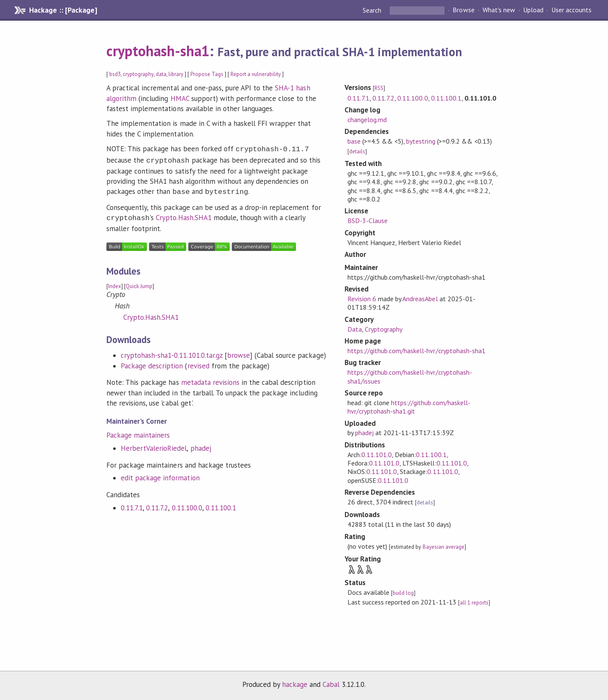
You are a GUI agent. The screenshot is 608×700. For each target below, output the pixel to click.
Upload (533, 10)
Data (355, 329)
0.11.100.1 (221, 504)
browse (239, 352)
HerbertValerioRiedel (154, 445)
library (176, 74)
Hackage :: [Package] (63, 10)
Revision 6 (362, 299)
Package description (152, 362)
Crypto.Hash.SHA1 (183, 215)
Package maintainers (138, 432)
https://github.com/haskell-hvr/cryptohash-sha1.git (409, 407)
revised (198, 362)
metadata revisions (210, 379)
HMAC (180, 98)
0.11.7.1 (132, 504)
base (354, 141)
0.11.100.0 (187, 504)
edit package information (160, 474)
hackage (295, 684)
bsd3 (115, 74)
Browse (463, 10)
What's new (499, 10)
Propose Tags (207, 74)
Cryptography (384, 329)
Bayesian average (444, 547)
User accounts (571, 10)
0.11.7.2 (157, 504)
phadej (201, 445)
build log (403, 593)
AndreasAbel (420, 299)
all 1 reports (474, 603)
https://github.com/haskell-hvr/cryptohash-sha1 (417, 351)
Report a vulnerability (256, 74)
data (161, 74)
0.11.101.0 (377, 455)
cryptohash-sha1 (158, 51)
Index (115, 283)
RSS (379, 88)
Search (373, 10)
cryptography (138, 74)
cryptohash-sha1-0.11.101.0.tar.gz (172, 352)
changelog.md (367, 120)
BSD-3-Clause (368, 221)
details (357, 151)
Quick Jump (139, 283)
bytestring (421, 141)
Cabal (331, 684)
